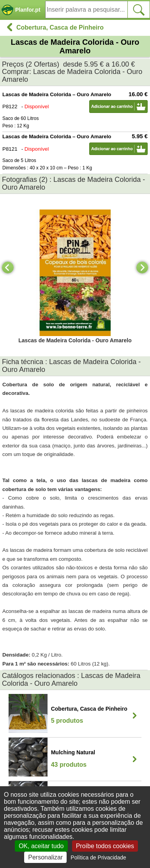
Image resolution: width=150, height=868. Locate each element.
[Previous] (8, 268)
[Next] (142, 268)
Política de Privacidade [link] (98, 857)
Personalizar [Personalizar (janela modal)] (45, 857)
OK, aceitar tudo (41, 846)
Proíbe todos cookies (105, 846)
